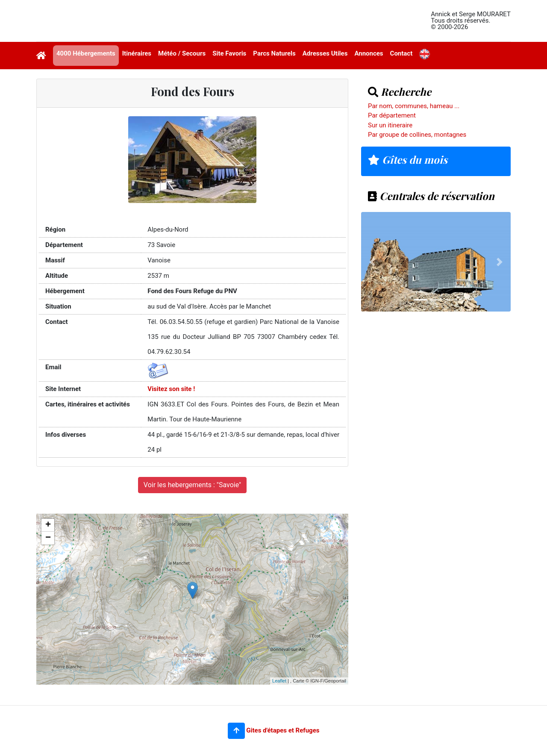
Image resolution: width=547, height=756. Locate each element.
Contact (401, 53)
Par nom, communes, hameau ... (414, 106)
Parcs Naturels (274, 53)
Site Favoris (229, 53)
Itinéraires (137, 53)
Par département (392, 115)
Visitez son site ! (171, 389)
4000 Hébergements (86, 53)
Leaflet (279, 681)
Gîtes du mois (408, 159)
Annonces (369, 53)
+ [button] (48, 525)
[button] (236, 731)
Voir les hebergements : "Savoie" (192, 485)
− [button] (48, 538)
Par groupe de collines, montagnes (417, 135)
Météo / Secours (182, 53)
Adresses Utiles (325, 53)
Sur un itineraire (390, 125)
